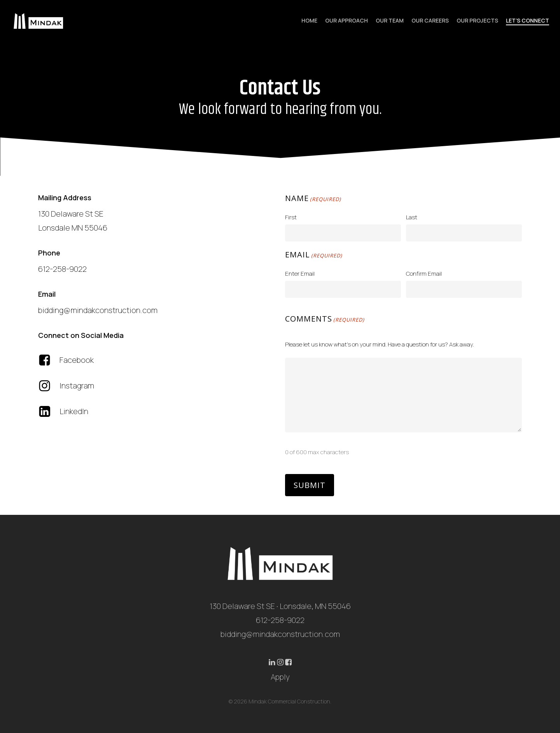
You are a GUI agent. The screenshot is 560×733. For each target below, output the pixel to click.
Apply (280, 677)
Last (412, 217)
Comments (325, 320)
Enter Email (300, 274)
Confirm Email (424, 274)
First (291, 217)
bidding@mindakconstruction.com (280, 634)
